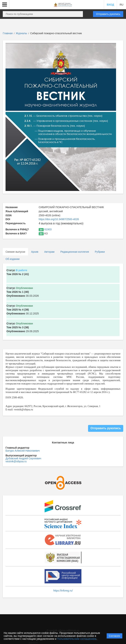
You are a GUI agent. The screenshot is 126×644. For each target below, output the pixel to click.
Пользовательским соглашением (77, 639)
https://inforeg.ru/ (63, 591)
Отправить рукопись (108, 14)
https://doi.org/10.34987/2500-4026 (59, 219)
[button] (5, 5)
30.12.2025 (23, 310)
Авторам (49, 252)
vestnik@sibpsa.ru (16, 461)
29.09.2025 (23, 327)
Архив (35, 252)
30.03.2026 (23, 292)
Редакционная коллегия (75, 252)
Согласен (114, 636)
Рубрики (100, 252)
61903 (48, 229)
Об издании (13, 259)
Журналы (21, 33)
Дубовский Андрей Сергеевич (23, 458)
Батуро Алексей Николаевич (23, 451)
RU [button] (121, 5)
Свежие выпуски (15, 252)
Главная (8, 33)
